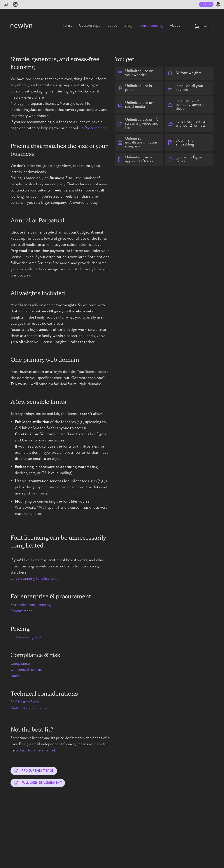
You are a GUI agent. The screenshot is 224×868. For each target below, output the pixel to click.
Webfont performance (29, 709)
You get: (125, 59)
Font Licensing (151, 26)
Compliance (20, 664)
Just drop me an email (37, 751)
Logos (112, 26)
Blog (128, 26)
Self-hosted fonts (25, 702)
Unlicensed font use (27, 670)
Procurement (21, 611)
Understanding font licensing (34, 579)
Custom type (90, 26)
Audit (15, 676)
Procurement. (96, 128)
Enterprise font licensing (31, 605)
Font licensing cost (26, 638)
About (175, 26)
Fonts (67, 26)
